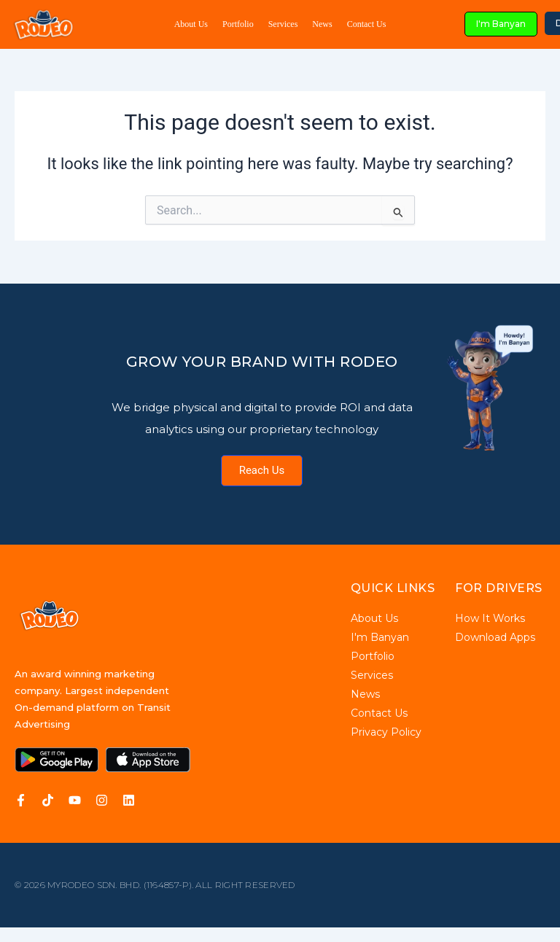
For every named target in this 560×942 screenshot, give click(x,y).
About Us (191, 24)
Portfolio (238, 24)
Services (283, 24)
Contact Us (367, 24)
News (322, 24)
